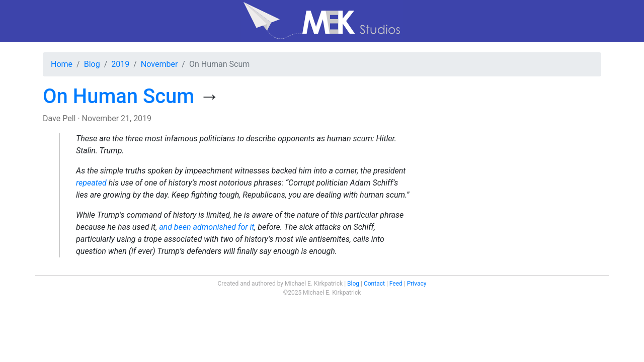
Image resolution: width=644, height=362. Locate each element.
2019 (120, 64)
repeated (91, 183)
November (159, 64)
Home (62, 64)
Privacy (417, 284)
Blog (92, 64)
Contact (374, 284)
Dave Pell (59, 118)
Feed (396, 284)
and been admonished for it (207, 227)
